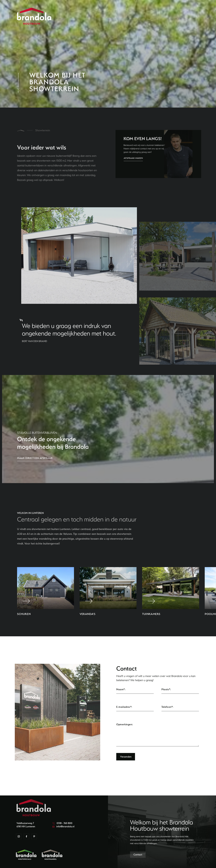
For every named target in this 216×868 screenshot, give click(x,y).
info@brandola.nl (63, 826)
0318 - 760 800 (62, 823)
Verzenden (126, 757)
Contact (138, 855)
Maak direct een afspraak (35, 458)
